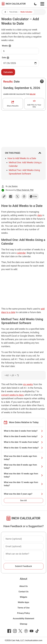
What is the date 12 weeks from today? (23, 448)
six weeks (28, 384)
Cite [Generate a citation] (33, 196)
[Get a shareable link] (13, 104)
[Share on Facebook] (11, 196)
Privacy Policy (23, 613)
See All (24, 500)
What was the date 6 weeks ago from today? (23, 458)
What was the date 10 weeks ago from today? (23, 475)
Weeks (5, 46)
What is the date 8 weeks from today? (23, 436)
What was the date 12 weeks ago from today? (23, 484)
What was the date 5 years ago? (23, 494)
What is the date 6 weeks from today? (23, 431)
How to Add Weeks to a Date (22, 158)
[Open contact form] (42, 81)
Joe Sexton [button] (13, 186)
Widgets (23, 597)
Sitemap (23, 624)
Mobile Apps (24, 602)
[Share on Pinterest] (24, 196)
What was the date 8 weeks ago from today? (23, 466)
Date (4, 58)
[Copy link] (4, 196)
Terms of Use (24, 608)
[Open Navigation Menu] (42, 4)
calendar (21, 253)
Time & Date (13, 12)
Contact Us (23, 592)
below (33, 94)
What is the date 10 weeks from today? (23, 442)
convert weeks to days (12, 395)
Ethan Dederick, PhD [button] (25, 190)
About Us (24, 586)
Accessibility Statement (24, 619)
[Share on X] (17, 196)
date (40, 215)
